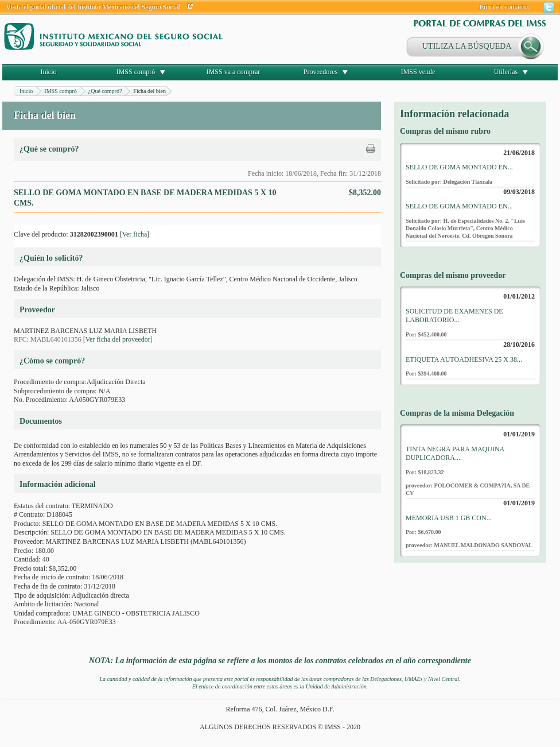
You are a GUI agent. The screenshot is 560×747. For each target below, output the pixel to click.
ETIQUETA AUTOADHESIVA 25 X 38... (464, 359)
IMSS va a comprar (234, 72)
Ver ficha (135, 234)
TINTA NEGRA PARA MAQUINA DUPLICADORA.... (455, 454)
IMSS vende (418, 72)
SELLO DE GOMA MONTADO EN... (459, 167)
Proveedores (320, 72)
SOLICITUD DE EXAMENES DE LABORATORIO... (454, 316)
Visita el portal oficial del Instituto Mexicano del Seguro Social (93, 7)
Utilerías (506, 72)
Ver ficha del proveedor (118, 339)
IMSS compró (136, 72)
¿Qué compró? (105, 91)
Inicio (49, 72)
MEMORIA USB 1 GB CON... (449, 518)
